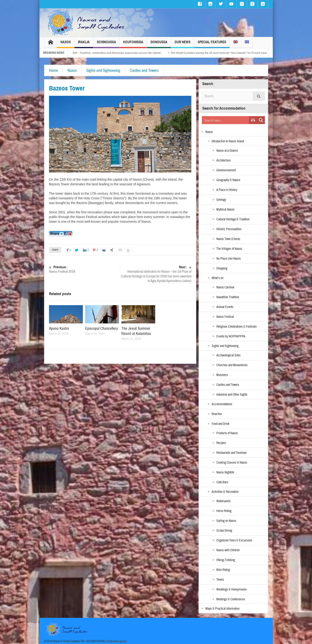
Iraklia (84, 44)
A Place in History (227, 190)
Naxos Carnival (225, 287)
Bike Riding (223, 570)
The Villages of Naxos (229, 249)
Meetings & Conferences (231, 599)
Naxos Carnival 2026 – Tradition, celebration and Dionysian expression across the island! (119, 53)
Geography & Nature (228, 180)
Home (53, 70)
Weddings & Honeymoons (231, 590)
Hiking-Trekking (226, 560)
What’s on (217, 278)
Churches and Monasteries (232, 365)
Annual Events (225, 307)
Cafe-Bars (222, 482)
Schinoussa (106, 44)
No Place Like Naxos (229, 259)
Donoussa (159, 44)
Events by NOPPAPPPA (231, 336)
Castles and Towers (144, 70)
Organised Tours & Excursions (234, 540)
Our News (182, 44)
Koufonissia (133, 44)
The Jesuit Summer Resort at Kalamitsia (136, 331)
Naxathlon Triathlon (228, 297)
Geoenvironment (226, 170)
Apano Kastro (59, 328)
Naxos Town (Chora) (228, 239)
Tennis (220, 580)
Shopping (222, 268)
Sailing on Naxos (226, 521)
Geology (221, 200)
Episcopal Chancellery (102, 328)
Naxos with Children (228, 550)
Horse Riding (224, 511)
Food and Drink (221, 424)
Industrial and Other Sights (232, 395)
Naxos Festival (225, 317)
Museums (222, 375)
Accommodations (222, 404)
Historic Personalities (229, 229)
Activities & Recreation (225, 492)
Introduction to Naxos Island (228, 141)
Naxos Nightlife (225, 472)
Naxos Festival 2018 (85, 269)
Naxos (66, 44)
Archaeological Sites (228, 355)
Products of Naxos (227, 433)
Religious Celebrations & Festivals (237, 327)
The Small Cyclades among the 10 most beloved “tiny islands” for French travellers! (234, 53)
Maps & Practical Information (222, 609)
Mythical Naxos (225, 210)
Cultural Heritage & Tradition (233, 219)
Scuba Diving (224, 531)
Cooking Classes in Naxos (232, 463)
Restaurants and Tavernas (231, 453)
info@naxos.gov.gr (116, 641)
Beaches (217, 414)
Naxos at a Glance (227, 151)
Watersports (223, 501)
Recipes (221, 443)
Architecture (223, 161)
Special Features (212, 44)
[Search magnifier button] (261, 120)
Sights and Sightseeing (103, 70)
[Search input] (226, 120)
